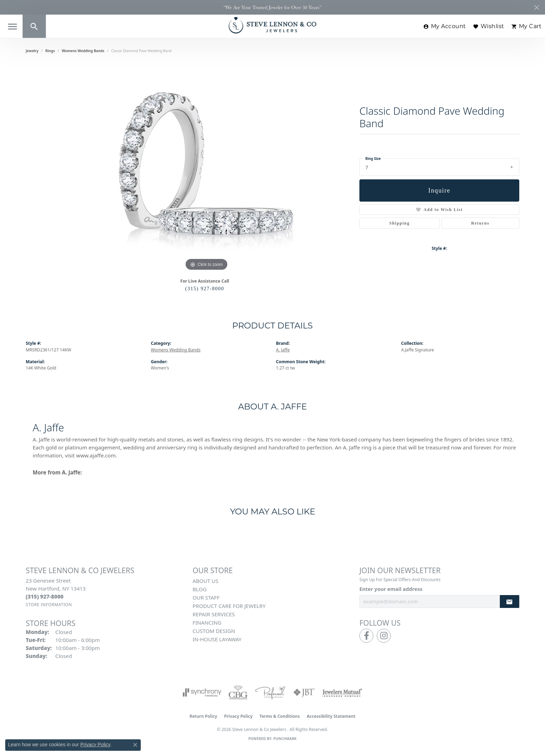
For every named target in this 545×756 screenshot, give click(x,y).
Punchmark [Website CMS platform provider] (285, 739)
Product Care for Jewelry (229, 606)
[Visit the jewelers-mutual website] (342, 692)
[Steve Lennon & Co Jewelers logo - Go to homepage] (272, 25)
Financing (207, 623)
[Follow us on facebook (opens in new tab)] (366, 636)
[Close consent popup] (135, 745)
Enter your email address (391, 589)
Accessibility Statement (331, 716)
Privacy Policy (238, 716)
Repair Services (214, 614)
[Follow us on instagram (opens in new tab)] (384, 636)
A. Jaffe (283, 350)
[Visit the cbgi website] (238, 692)
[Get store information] (49, 605)
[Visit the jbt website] (304, 692)
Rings (50, 51)
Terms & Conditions (280, 716)
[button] (34, 26)
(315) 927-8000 (205, 288)
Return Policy (203, 716)
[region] (206, 168)
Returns (481, 223)
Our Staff (206, 598)
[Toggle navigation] (13, 27)
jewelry (32, 51)
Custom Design (214, 631)
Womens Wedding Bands (83, 51)
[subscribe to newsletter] (510, 601)
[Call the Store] (45, 596)
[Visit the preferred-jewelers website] (270, 692)
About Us (205, 581)
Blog (200, 589)
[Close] (536, 7)
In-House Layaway (217, 639)
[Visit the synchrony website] (202, 692)
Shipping (400, 223)
